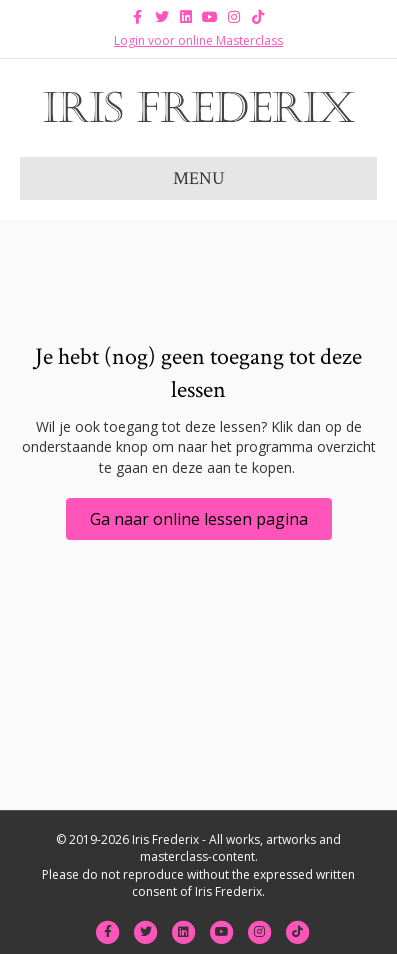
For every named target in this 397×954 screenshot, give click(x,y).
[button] (199, 519)
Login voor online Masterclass (198, 40)
